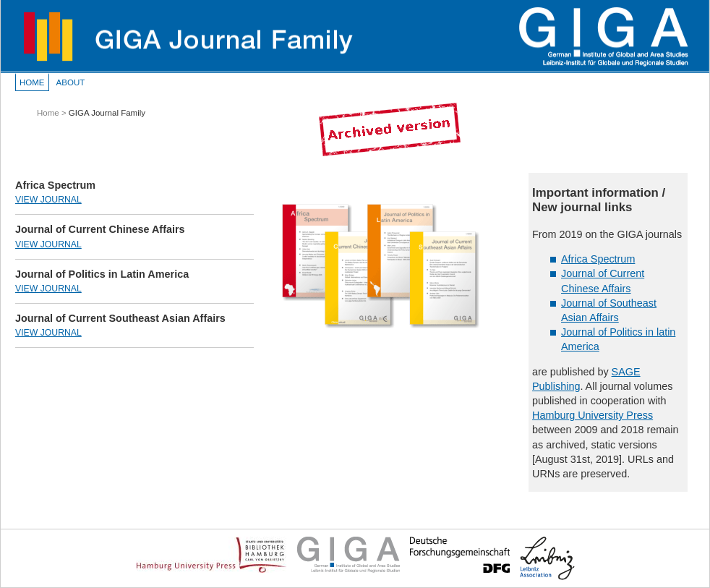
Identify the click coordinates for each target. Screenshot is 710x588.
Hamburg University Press (593, 415)
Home (32, 82)
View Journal (48, 200)
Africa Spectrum (598, 259)
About (71, 82)
